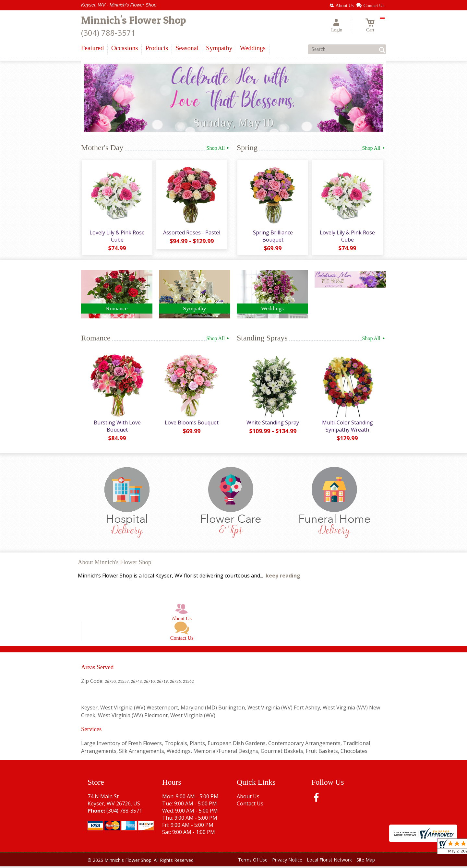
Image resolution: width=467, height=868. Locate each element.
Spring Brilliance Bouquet (273, 237)
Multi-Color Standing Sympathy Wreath (347, 428)
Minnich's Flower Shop (133, 20)
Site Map (366, 861)
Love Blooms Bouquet (191, 424)
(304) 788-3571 (108, 33)
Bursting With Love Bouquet (117, 428)
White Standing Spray (272, 424)
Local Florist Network (329, 861)
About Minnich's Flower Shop (114, 564)
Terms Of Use (253, 861)
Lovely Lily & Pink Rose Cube (117, 237)
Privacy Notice (287, 861)
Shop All (218, 148)
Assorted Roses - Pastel (191, 233)
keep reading (283, 577)
